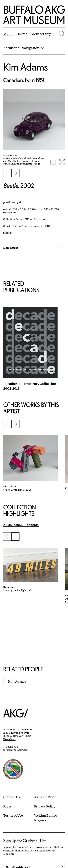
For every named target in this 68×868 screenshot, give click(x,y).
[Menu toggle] (8, 34)
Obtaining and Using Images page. (24, 164)
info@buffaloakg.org (15, 750)
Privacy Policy (45, 806)
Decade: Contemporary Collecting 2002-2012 (30, 386)
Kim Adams (26, 67)
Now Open (9, 739)
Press (7, 806)
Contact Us (12, 797)
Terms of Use (13, 815)
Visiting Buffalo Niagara (46, 818)
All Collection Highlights (21, 525)
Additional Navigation (24, 48)
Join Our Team (45, 797)
